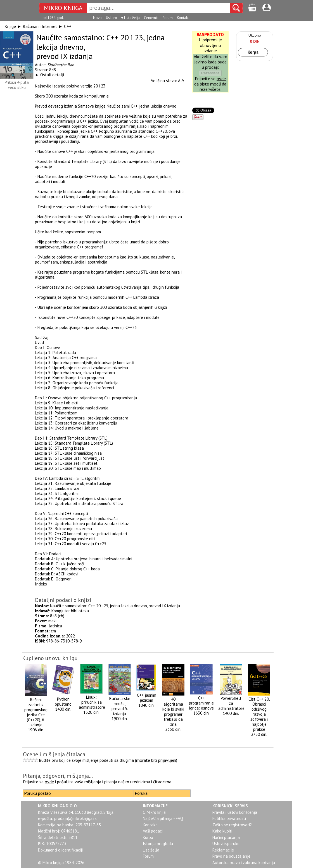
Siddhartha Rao (61, 65)
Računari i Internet (40, 26)
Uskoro (112, 18)
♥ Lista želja (131, 18)
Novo (97, 18)
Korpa (253, 52)
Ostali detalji (52, 75)
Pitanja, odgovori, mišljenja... (58, 776)
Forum (168, 18)
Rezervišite (210, 73)
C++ (68, 26)
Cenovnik (151, 18)
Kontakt (183, 18)
